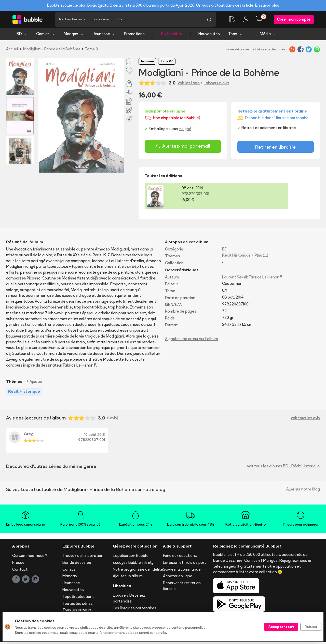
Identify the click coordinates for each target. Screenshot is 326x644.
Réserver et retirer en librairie (182, 588)
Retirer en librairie (275, 149)
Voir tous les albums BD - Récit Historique (283, 468)
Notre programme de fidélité (138, 571)
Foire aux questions (180, 558)
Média (268, 36)
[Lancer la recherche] (209, 20)
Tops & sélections (78, 598)
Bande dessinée (77, 564)
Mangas (74, 36)
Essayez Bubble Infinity (133, 564)
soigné (185, 130)
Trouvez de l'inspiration (83, 558)
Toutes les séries (78, 605)
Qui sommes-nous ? (30, 558)
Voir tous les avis (305, 420)
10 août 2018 (95, 437)
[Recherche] (129, 20)
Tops (235, 36)
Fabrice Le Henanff (265, 279)
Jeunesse (104, 36)
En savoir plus (267, 5)
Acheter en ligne (178, 578)
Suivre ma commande (182, 571)
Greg (29, 436)
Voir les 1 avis (189, 85)
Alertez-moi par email (183, 149)
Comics (46, 36)
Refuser (311, 627)
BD (22, 36)
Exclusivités (172, 36)
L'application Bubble (131, 558)
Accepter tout (281, 627)
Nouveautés (209, 36)
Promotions (134, 36)
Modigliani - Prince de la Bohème (52, 51)
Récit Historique (236, 257)
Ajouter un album (128, 578)
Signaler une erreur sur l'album (192, 340)
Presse (18, 564)
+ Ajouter (35, 383)
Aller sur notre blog (303, 491)
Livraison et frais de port (185, 564)
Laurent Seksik (235, 279)
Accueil (12, 51)
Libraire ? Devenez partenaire (129, 600)
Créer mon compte (294, 20)
